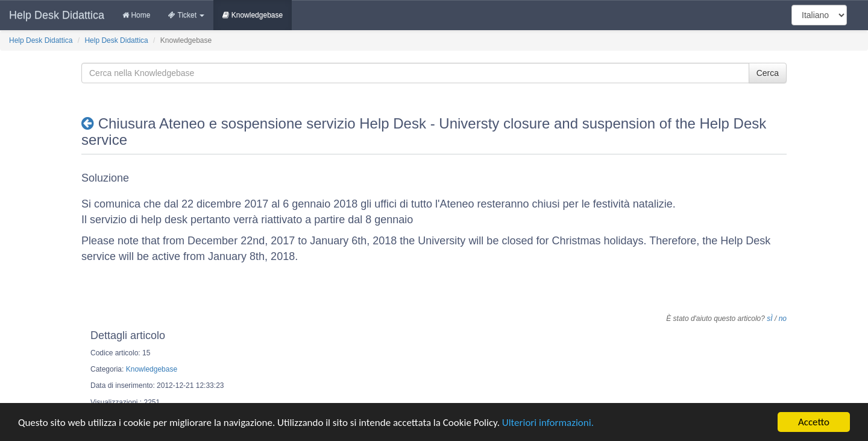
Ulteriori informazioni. (548, 426)
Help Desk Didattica (57, 15)
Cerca (768, 73)
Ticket (186, 15)
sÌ (769, 319)
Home (136, 15)
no (783, 319)
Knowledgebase (253, 15)
